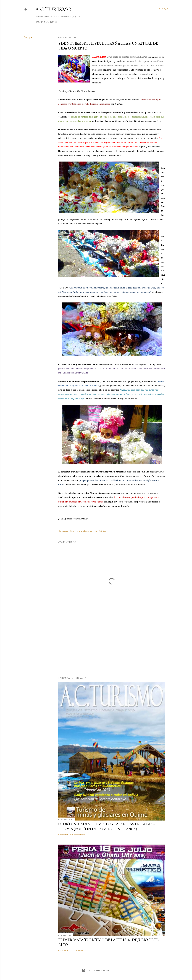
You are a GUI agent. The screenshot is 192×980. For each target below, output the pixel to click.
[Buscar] (163, 9)
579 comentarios (78, 835)
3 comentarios (77, 950)
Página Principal (48, 22)
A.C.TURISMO (53, 9)
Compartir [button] (29, 37)
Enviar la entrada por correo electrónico (88, 531)
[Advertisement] (112, 647)
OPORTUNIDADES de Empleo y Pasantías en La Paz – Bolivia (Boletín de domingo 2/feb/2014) (107, 826)
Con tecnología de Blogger (96, 970)
